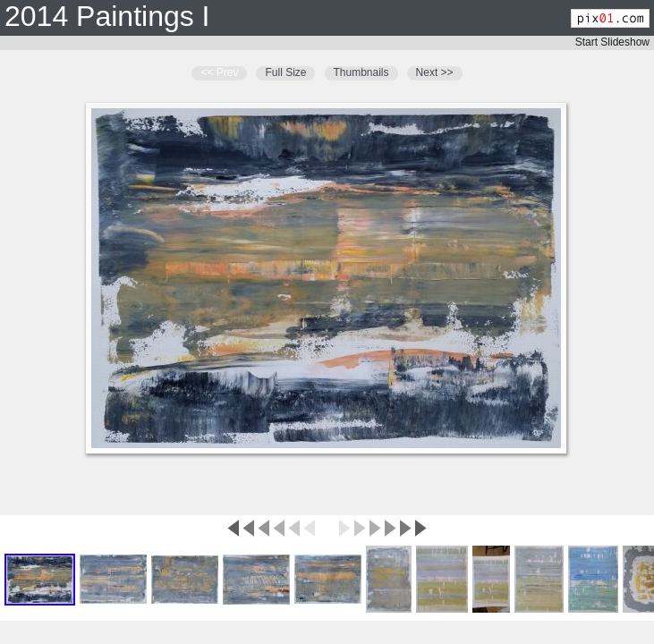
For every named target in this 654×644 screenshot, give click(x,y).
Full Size (285, 72)
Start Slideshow (612, 42)
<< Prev (219, 72)
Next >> (435, 72)
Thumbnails (361, 72)
